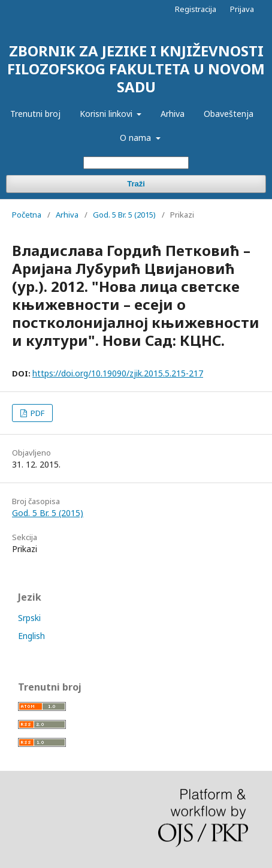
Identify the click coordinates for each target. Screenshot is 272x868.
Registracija (196, 9)
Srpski (29, 618)
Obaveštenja (229, 114)
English (31, 636)
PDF (37, 413)
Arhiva (173, 114)
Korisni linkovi (107, 114)
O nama (137, 138)
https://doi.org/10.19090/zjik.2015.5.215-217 (118, 373)
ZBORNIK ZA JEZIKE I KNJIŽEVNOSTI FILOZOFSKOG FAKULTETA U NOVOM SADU (136, 69)
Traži (136, 184)
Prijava (242, 9)
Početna (27, 215)
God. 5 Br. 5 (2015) (124, 215)
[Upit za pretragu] (136, 163)
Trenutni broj (35, 114)
